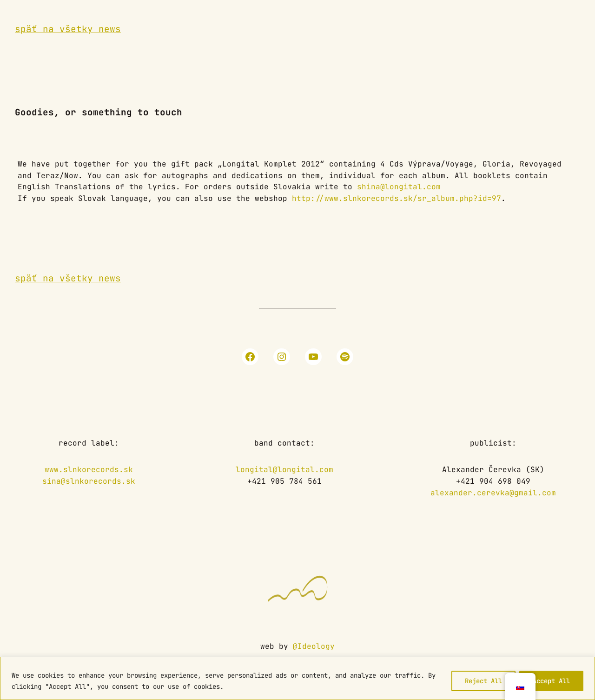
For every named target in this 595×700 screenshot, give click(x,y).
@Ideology (314, 646)
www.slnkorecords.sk (89, 470)
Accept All (551, 681)
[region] (297, 678)
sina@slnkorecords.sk (89, 481)
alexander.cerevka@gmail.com (493, 493)
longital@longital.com (284, 470)
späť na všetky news (68, 29)
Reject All (483, 681)
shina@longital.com (399, 187)
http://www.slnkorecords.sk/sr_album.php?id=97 (397, 198)
